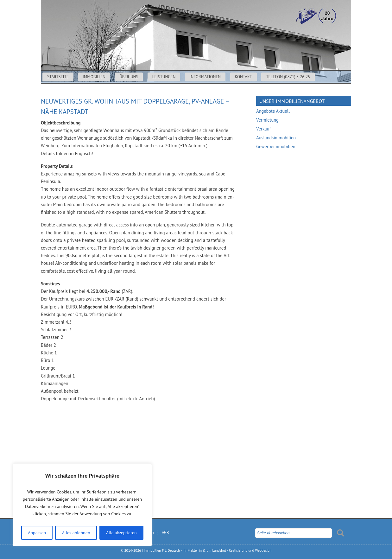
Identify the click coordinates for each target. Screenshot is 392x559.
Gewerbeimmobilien (276, 146)
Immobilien (94, 77)
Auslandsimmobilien (276, 138)
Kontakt (243, 77)
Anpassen (37, 533)
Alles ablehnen (76, 533)
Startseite (58, 77)
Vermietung (267, 120)
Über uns (129, 77)
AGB (165, 533)
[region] (82, 505)
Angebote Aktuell (273, 111)
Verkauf (263, 129)
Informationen (205, 77)
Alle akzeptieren (121, 533)
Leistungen (164, 77)
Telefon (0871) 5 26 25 (288, 77)
